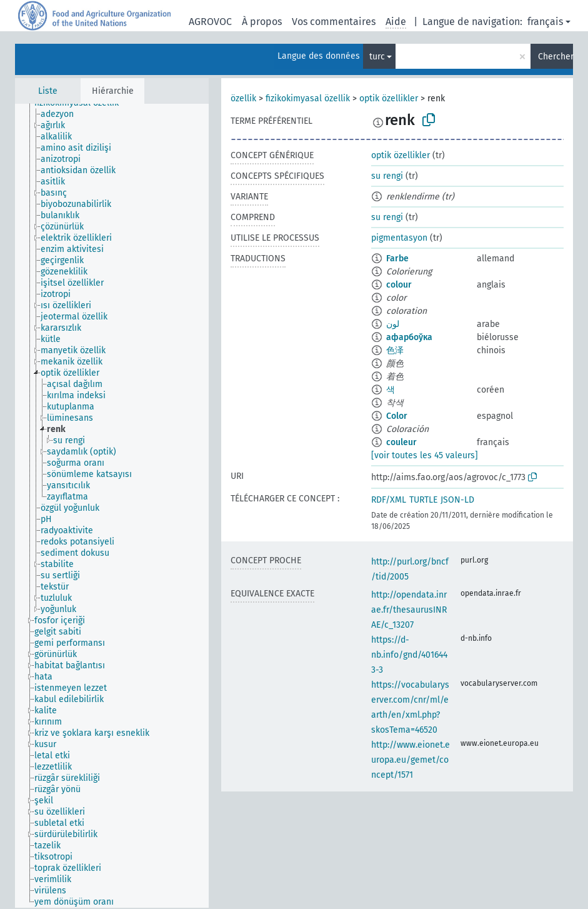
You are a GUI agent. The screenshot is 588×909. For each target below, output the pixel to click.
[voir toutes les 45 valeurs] (425, 455)
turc (377, 57)
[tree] (112, 506)
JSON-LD (457, 500)
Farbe (397, 259)
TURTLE (423, 500)
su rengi (387, 176)
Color (397, 416)
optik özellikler (389, 98)
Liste (48, 91)
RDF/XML (389, 500)
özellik (243, 98)
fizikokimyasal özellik (308, 98)
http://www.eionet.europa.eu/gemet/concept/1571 (411, 760)
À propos (262, 22)
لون (393, 324)
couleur (401, 442)
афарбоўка (409, 337)
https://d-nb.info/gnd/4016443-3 (409, 655)
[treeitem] (62, 114)
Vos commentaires (334, 22)
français (545, 22)
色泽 (395, 350)
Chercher (556, 57)
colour (399, 285)
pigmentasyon (399, 238)
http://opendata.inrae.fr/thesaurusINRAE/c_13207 (409, 610)
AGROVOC (210, 22)
